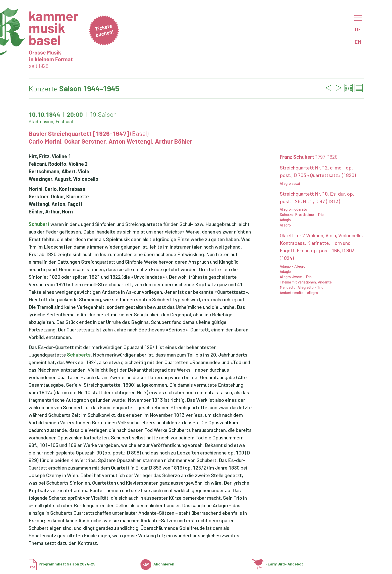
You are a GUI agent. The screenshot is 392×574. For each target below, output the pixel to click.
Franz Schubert (309, 157)
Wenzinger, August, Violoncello (64, 179)
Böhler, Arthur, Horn (51, 211)
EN (358, 42)
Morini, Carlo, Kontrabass (57, 189)
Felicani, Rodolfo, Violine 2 (58, 164)
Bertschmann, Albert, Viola (59, 171)
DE (358, 29)
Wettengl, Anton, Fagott (56, 204)
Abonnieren (157, 564)
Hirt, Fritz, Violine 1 (50, 156)
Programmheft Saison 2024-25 (62, 564)
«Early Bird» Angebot (278, 564)
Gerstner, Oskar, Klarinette (59, 196)
